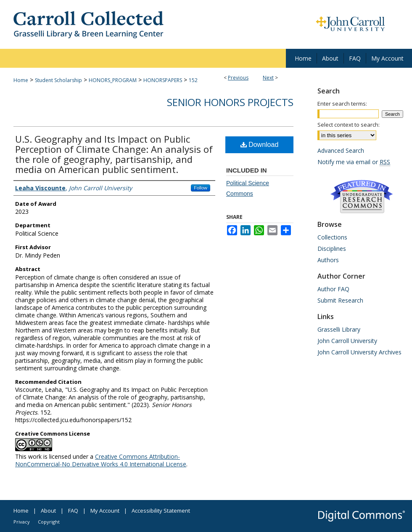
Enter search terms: (342, 104)
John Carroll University (347, 341)
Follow (201, 188)
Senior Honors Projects (230, 102)
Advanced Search (341, 150)
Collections (332, 237)
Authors (328, 260)
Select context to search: (349, 125)
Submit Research (340, 300)
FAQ (73, 511)
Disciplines (332, 249)
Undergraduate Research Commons (362, 197)
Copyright (49, 522)
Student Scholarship (58, 80)
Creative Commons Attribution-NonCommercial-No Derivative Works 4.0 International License (101, 460)
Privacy (22, 522)
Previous (238, 78)
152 (193, 80)
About (48, 511)
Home (21, 80)
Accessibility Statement (161, 511)
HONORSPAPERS (163, 80)
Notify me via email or (354, 162)
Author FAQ (333, 289)
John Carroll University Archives (359, 352)
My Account (105, 511)
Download (260, 145)
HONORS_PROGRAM (113, 80)
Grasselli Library (339, 329)
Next (268, 78)
